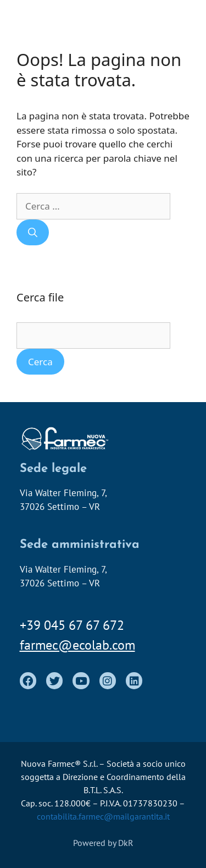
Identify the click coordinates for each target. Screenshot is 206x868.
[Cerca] (33, 233)
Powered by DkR (103, 843)
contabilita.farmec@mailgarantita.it (103, 816)
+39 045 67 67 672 (72, 625)
